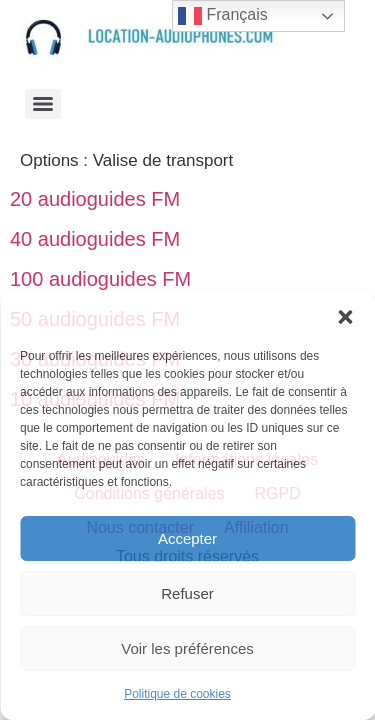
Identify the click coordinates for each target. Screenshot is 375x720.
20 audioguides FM (95, 199)
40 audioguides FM (95, 239)
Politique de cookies (177, 694)
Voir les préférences (187, 648)
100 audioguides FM (100, 279)
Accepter (187, 538)
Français (223, 16)
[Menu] (43, 104)
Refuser (187, 593)
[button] (345, 317)
